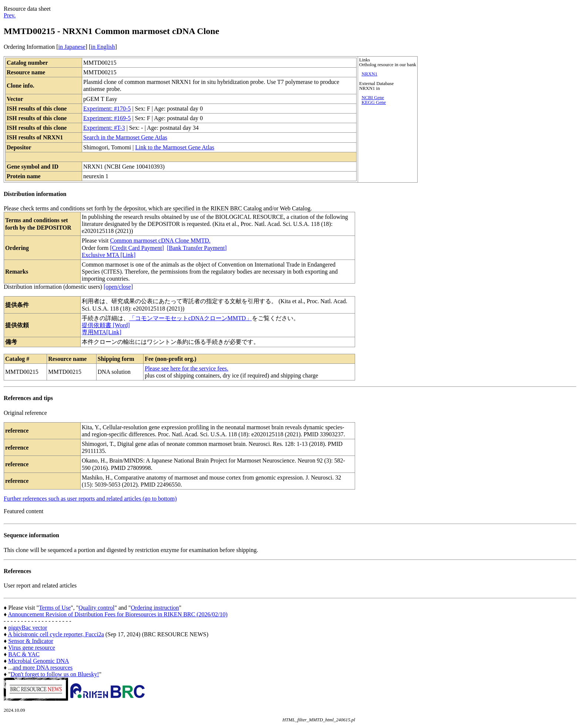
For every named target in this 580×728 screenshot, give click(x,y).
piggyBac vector (28, 628)
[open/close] (118, 287)
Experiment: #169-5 (107, 118)
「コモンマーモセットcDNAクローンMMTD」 (190, 318)
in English (103, 47)
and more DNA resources (43, 668)
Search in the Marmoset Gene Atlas (125, 137)
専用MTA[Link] (102, 332)
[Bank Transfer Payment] (197, 248)
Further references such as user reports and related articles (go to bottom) (90, 499)
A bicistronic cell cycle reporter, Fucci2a (56, 634)
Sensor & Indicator (31, 641)
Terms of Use (55, 608)
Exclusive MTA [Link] (109, 255)
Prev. (10, 15)
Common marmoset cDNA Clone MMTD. (160, 241)
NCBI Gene (373, 98)
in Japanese (72, 47)
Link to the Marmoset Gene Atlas (175, 147)
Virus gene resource (32, 648)
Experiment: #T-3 (104, 128)
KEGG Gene (374, 102)
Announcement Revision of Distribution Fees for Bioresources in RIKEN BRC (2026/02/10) (118, 614)
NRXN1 (369, 74)
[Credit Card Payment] (137, 248)
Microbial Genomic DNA (38, 661)
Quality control (96, 608)
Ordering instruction (155, 608)
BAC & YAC (24, 654)
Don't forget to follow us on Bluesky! (55, 674)
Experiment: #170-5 (107, 109)
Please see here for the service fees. (186, 368)
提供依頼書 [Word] (106, 325)
